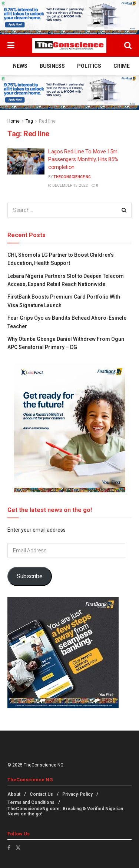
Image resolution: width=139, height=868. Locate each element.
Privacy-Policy (77, 794)
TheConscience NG (72, 177)
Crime (122, 66)
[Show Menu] (11, 46)
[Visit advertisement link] (69, 17)
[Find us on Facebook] (9, 848)
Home (14, 121)
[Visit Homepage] (69, 46)
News (20, 66)
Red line (47, 121)
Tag (29, 121)
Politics (89, 66)
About (14, 794)
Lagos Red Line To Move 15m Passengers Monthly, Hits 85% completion (83, 159)
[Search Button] (128, 46)
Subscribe (30, 576)
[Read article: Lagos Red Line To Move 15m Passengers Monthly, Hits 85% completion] (26, 161)
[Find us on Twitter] (18, 848)
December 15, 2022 (68, 185)
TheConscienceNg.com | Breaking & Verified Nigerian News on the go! (65, 811)
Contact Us (41, 794)
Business (52, 66)
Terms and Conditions (31, 802)
